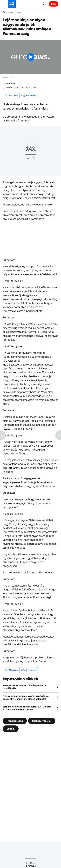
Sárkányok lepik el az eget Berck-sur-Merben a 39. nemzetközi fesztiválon (27, 708)
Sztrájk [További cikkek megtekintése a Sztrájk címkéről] (11, 728)
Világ (19, 13)
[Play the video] (30, 57)
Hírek (11, 13)
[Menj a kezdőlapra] (12, 4)
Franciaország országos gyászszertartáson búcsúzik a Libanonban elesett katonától (26, 697)
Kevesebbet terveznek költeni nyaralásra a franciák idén (25, 687)
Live (54, 4)
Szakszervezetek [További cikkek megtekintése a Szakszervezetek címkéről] (42, 721)
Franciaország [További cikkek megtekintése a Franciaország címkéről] (15, 721)
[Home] (4, 13)
